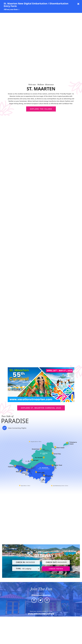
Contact (41, 643)
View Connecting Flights (14, 353)
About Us (40, 637)
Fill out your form (12, 9)
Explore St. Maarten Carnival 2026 (41, 333)
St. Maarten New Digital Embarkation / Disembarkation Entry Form (36, 5)
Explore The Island (41, 34)
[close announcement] (78, 4)
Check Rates (56, 493)
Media (40, 631)
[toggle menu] (78, 16)
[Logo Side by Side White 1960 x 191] (13, 16)
